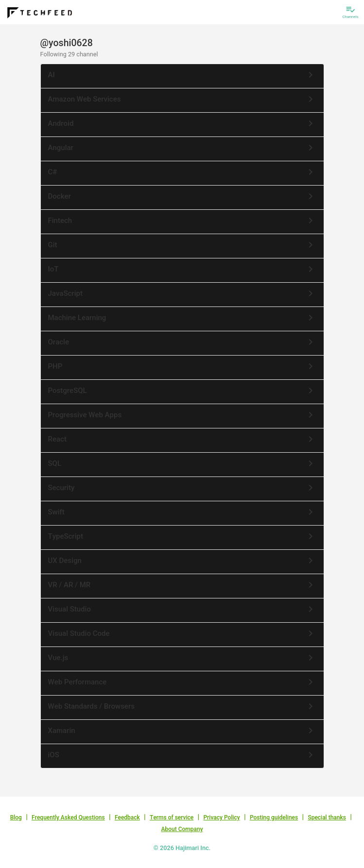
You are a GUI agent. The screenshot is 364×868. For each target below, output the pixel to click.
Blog (16, 817)
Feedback (127, 817)
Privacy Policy (221, 817)
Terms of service (172, 817)
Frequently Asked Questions (68, 817)
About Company (182, 829)
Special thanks (327, 817)
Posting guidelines (274, 817)
